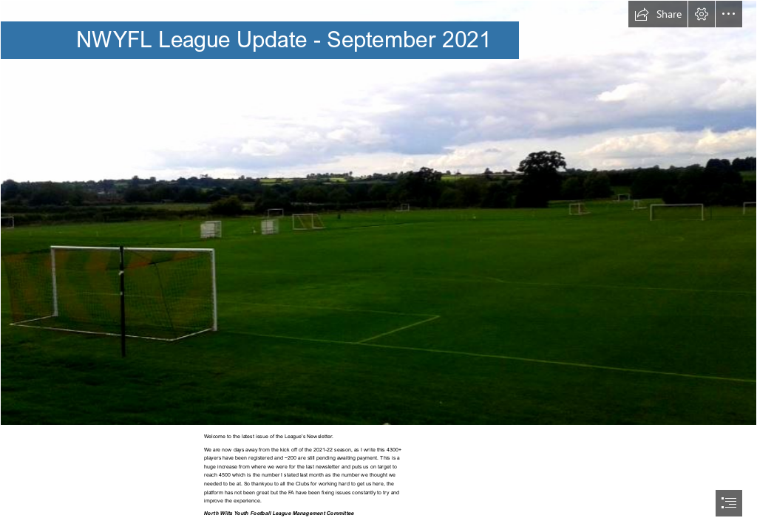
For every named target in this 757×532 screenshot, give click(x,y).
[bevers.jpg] (378, 213)
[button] (658, 14)
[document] (378, 266)
